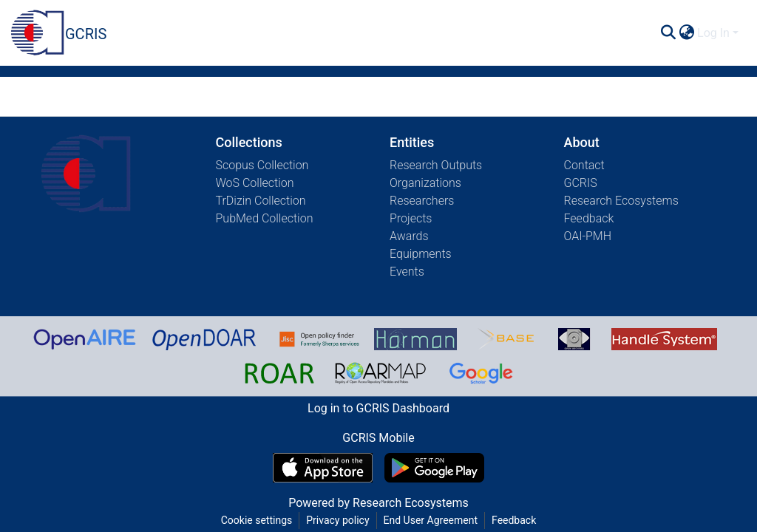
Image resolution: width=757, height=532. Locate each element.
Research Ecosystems (621, 201)
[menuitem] (686, 33)
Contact (584, 165)
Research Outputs (436, 165)
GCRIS (581, 183)
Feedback (589, 218)
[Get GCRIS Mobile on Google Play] (434, 468)
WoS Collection (255, 183)
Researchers (422, 201)
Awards (409, 236)
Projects (411, 218)
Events (407, 272)
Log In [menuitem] (713, 33)
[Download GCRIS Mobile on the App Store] (323, 468)
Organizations (425, 183)
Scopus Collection (262, 165)
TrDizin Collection (261, 201)
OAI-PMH (588, 236)
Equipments (421, 254)
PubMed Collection (265, 218)
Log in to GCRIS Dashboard (378, 408)
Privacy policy (337, 520)
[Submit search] (668, 33)
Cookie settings (257, 520)
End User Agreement (431, 520)
